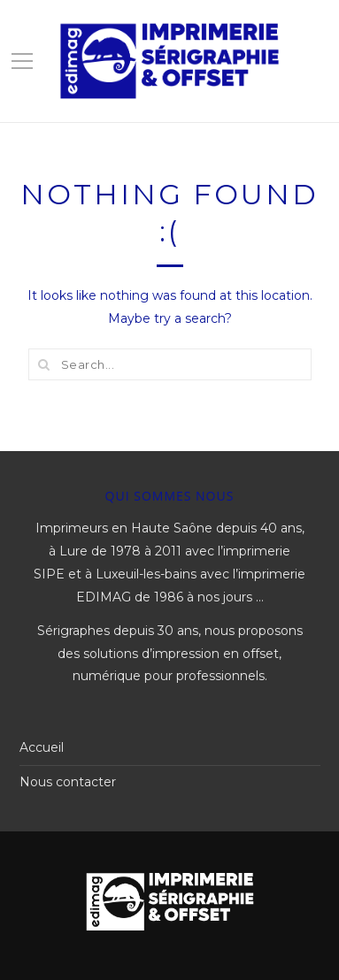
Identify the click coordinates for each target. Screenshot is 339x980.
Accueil (42, 747)
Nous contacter (68, 782)
